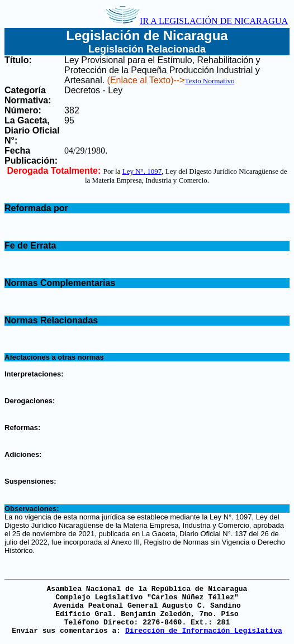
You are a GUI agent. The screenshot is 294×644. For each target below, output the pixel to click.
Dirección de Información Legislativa (204, 631)
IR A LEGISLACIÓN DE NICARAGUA (197, 21)
